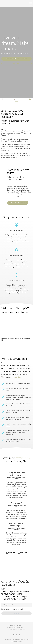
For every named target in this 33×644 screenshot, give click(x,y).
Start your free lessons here (18, 203)
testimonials (23, 458)
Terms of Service (15, 626)
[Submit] (16, 613)
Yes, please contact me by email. (13, 609)
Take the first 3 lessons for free (16, 59)
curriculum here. (17, 377)
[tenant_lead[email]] (16, 605)
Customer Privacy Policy (15, 628)
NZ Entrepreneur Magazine (17, 630)
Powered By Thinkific (17, 642)
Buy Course (16, 64)
